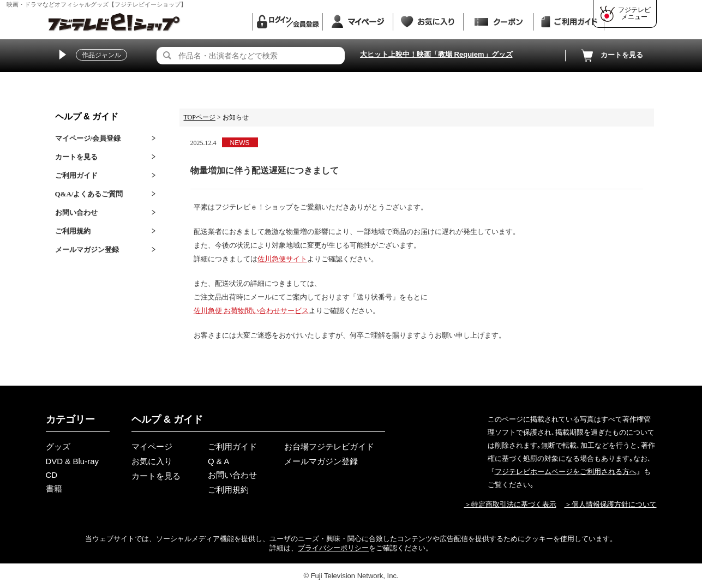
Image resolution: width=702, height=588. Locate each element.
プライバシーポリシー (333, 548)
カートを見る (611, 56)
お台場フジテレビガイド (329, 446)
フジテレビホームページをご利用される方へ (566, 472)
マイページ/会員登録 (88, 138)
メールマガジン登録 (87, 250)
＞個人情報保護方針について (611, 504)
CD (52, 475)
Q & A (218, 461)
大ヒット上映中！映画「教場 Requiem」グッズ (436, 54)
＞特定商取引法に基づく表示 (510, 504)
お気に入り (152, 461)
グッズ (58, 446)
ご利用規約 (73, 231)
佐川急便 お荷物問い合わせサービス (251, 311)
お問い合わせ (76, 212)
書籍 (54, 488)
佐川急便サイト (282, 259)
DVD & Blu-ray (73, 461)
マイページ (152, 446)
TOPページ (200, 117)
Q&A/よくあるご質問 (89, 194)
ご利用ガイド (76, 175)
